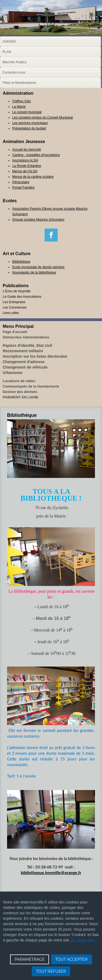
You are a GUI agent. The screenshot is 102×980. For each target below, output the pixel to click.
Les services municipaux (30, 123)
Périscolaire (21, 182)
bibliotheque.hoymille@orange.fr (51, 873)
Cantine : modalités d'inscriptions (36, 155)
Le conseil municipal (27, 112)
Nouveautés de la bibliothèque (34, 272)
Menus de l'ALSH (25, 171)
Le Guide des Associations (22, 297)
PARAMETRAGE (30, 959)
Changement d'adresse (24, 362)
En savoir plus (83, 940)
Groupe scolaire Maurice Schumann (38, 220)
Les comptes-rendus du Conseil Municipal (43, 118)
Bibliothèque (21, 262)
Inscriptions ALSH (25, 160)
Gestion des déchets (20, 392)
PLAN (7, 52)
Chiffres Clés (21, 101)
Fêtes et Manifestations (19, 83)
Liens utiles (11, 313)
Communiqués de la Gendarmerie (31, 386)
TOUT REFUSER (51, 971)
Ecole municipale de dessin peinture (38, 267)
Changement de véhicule (25, 367)
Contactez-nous (14, 72)
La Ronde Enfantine (27, 166)
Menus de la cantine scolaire (33, 177)
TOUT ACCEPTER (72, 959)
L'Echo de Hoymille (17, 291)
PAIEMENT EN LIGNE (21, 397)
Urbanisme (13, 373)
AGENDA (9, 42)
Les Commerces (15, 307)
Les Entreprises (14, 302)
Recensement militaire (23, 351)
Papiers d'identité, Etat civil (27, 345)
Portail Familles (23, 188)
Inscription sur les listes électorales (35, 356)
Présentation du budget (29, 128)
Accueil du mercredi (27, 150)
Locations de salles (19, 381)
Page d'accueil (15, 332)
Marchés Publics (14, 62)
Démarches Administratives (26, 337)
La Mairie (19, 107)
